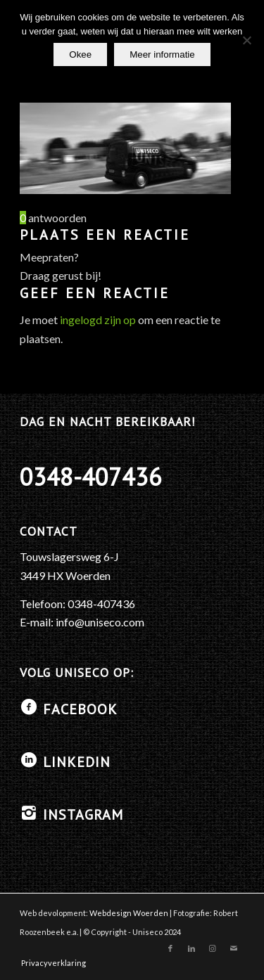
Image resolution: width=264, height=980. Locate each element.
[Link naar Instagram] (213, 948)
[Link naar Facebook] (170, 948)
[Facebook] (29, 707)
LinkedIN (77, 762)
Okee (80, 54)
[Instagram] (29, 813)
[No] (246, 40)
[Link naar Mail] (234, 948)
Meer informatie (162, 54)
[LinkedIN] (29, 760)
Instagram (83, 815)
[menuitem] (50, 963)
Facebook (80, 709)
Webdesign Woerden (129, 913)
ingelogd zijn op (98, 320)
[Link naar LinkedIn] (191, 948)
